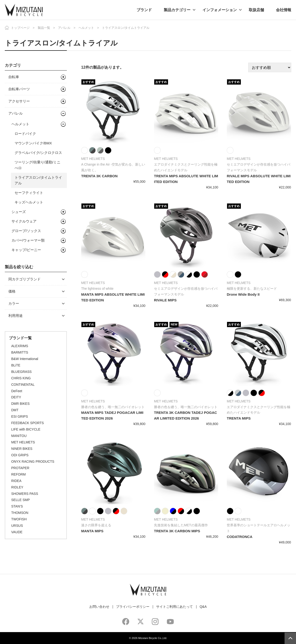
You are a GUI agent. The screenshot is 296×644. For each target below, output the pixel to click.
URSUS (17, 526)
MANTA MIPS (92, 531)
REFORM (18, 474)
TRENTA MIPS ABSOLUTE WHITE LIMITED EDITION (186, 179)
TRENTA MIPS (239, 418)
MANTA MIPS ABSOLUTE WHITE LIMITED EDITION (113, 297)
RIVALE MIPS (165, 300)
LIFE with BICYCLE (26, 429)
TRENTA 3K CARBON (99, 176)
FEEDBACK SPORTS (28, 423)
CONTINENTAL (23, 385)
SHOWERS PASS (25, 494)
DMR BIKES (20, 404)
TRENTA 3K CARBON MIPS (177, 531)
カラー (14, 303)
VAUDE (17, 532)
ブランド (144, 10)
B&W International (25, 359)
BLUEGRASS (21, 372)
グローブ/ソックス (26, 231)
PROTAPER (20, 468)
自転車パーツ (19, 89)
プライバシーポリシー (133, 607)
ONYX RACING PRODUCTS (33, 461)
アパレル (64, 28)
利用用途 (16, 316)
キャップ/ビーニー (26, 250)
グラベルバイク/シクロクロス (38, 153)
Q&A (203, 607)
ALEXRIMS (20, 346)
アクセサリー (19, 101)
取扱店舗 (256, 10)
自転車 (14, 77)
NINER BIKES (22, 449)
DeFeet (17, 391)
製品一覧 (44, 28)
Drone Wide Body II (243, 294)
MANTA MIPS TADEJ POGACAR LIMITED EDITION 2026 (112, 415)
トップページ (20, 28)
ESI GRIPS (20, 416)
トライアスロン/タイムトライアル (38, 180)
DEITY (16, 397)
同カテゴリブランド (24, 279)
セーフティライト (29, 193)
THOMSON (20, 513)
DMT (15, 410)
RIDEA (16, 481)
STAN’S (17, 506)
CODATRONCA (240, 537)
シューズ (19, 212)
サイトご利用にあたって (174, 607)
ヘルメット (86, 28)
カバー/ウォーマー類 (28, 240)
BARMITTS (20, 352)
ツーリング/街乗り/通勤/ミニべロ (38, 165)
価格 (12, 291)
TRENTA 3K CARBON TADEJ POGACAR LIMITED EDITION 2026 (185, 415)
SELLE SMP (21, 500)
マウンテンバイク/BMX (33, 143)
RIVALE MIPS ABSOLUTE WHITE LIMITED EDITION (259, 179)
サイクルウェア (24, 221)
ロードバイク (25, 134)
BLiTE (16, 365)
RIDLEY (17, 487)
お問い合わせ (99, 607)
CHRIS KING (21, 378)
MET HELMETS (23, 442)
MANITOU (19, 436)
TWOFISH (19, 519)
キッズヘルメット (29, 202)
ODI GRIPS (20, 455)
